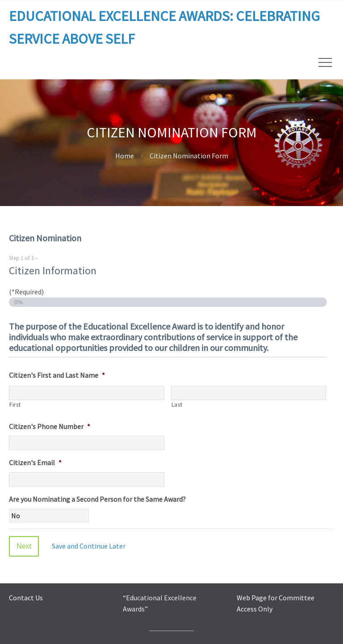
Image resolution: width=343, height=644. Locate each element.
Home (125, 156)
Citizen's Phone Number (50, 426)
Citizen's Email (35, 462)
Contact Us (26, 598)
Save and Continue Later (89, 546)
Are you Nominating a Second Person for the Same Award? (97, 499)
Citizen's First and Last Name (57, 375)
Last (177, 405)
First (15, 405)
